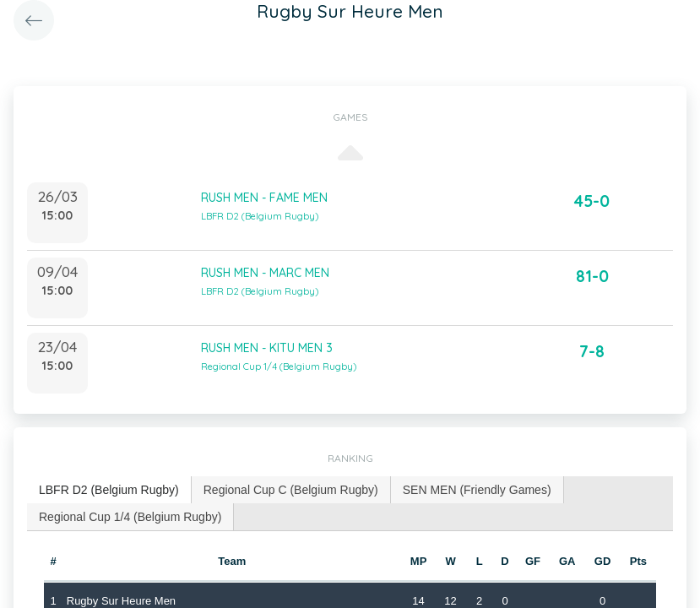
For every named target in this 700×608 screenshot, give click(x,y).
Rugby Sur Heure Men (121, 601)
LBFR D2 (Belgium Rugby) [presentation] (109, 490)
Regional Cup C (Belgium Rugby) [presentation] (291, 490)
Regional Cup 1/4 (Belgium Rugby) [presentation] (130, 517)
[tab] (109, 490)
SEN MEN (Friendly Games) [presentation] (477, 490)
